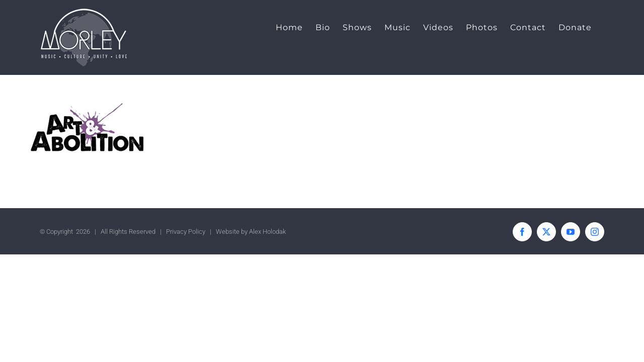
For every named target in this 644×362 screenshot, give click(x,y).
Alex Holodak (267, 232)
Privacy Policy (186, 232)
